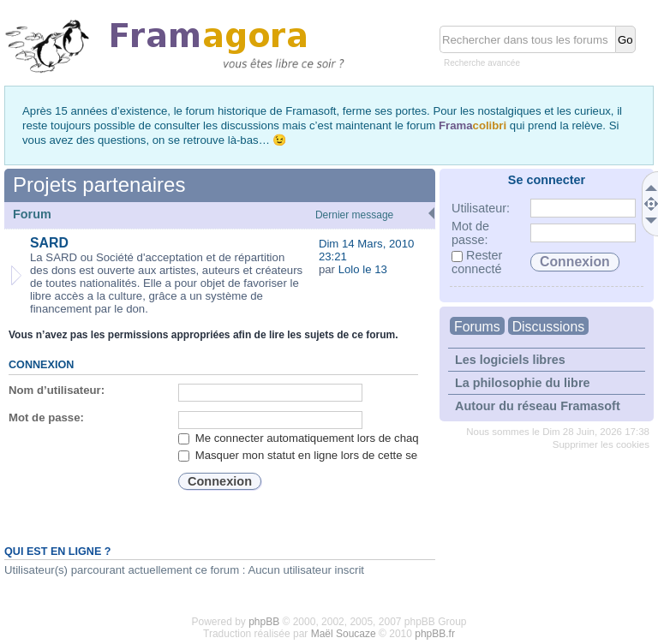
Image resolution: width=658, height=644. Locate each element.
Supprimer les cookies (601, 444)
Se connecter (547, 180)
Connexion (41, 365)
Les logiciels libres (510, 360)
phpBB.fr (435, 634)
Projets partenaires (99, 185)
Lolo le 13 (363, 269)
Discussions (548, 327)
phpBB (264, 622)
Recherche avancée (482, 63)
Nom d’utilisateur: (57, 390)
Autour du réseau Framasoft (538, 406)
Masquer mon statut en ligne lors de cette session (311, 455)
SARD (49, 243)
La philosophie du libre (523, 383)
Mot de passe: (46, 417)
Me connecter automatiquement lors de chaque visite (319, 438)
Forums (477, 327)
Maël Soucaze (344, 634)
